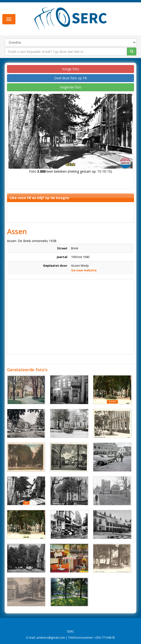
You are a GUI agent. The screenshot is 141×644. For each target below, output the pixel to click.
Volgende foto (71, 87)
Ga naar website (84, 270)
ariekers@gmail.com (51, 637)
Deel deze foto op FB (71, 78)
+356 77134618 (104, 637)
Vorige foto (70, 69)
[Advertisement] (70, 314)
